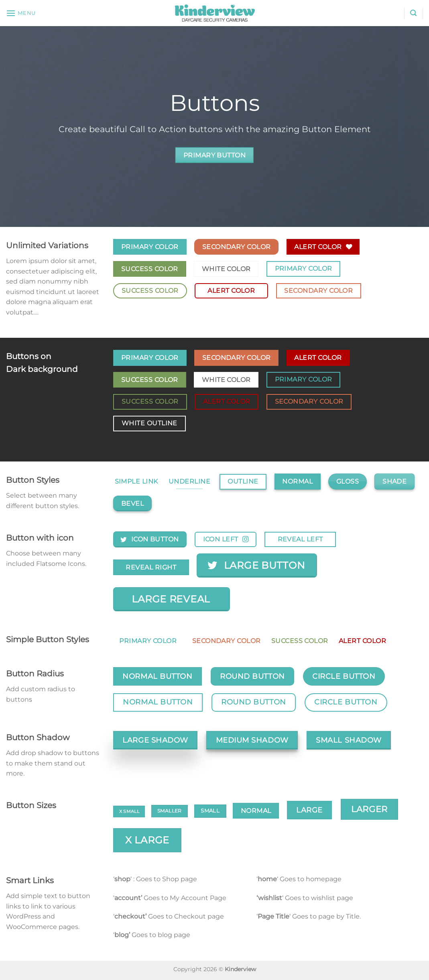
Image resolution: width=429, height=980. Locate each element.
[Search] (413, 13)
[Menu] (21, 13)
